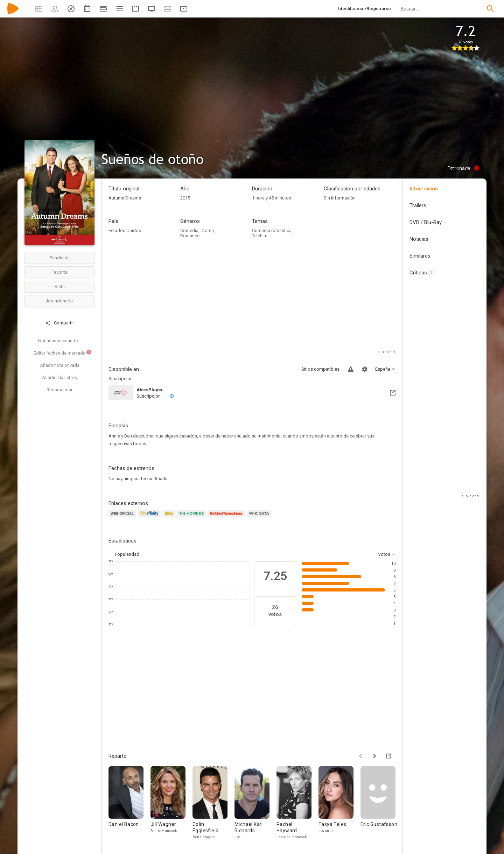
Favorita (59, 272)
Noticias (419, 239)
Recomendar (59, 390)
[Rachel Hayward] (297, 803)
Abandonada (59, 301)
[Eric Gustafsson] (381, 803)
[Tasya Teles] (339, 803)
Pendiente (60, 258)
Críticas (422, 273)
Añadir (161, 479)
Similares (420, 256)
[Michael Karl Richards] (255, 803)
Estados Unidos (125, 230)
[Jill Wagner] (171, 803)
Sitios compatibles (320, 369)
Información (424, 189)
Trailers (418, 205)
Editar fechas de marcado (63, 352)
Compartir (59, 323)
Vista (60, 286)
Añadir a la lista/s (59, 377)
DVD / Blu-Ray (426, 222)
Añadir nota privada (60, 365)
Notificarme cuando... (60, 341)
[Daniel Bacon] (129, 803)
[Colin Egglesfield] (213, 803)
